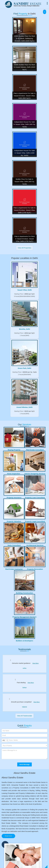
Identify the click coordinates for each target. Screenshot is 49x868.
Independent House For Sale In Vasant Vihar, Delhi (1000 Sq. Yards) (24, 153)
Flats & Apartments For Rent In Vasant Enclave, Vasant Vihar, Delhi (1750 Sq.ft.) (24, 239)
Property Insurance (14, 498)
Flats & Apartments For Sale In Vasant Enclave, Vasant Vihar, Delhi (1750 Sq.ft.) (25, 210)
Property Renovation (35, 569)
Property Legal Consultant (35, 521)
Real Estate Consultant (35, 450)
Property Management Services (24, 617)
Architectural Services (35, 545)
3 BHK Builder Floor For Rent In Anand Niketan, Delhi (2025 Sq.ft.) (24, 67)
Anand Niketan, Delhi (25, 407)
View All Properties (24, 248)
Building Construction (25, 593)
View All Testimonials (24, 716)
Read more (8, 836)
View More (35, 663)
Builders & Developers (24, 641)
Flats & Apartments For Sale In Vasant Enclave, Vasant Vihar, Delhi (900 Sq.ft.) (25, 96)
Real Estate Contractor (14, 569)
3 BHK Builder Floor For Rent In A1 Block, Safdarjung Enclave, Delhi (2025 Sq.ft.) (24, 38)
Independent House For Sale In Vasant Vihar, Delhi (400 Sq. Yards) (24, 124)
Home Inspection (14, 474)
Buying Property (14, 450)
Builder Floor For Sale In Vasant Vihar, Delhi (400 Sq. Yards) (25, 182)
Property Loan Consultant (35, 498)
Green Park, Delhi (24, 368)
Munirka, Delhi (24, 329)
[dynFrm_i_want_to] (24, 745)
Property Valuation (14, 521)
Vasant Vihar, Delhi (24, 290)
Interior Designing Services (35, 474)
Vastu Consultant (14, 545)
